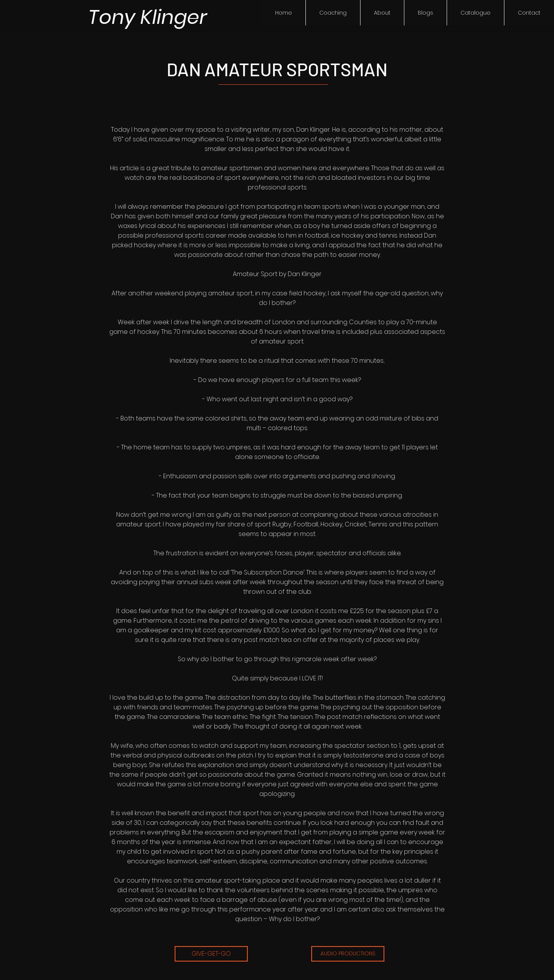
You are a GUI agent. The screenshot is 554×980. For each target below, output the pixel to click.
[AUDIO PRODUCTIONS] (348, 954)
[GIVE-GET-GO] (211, 954)
